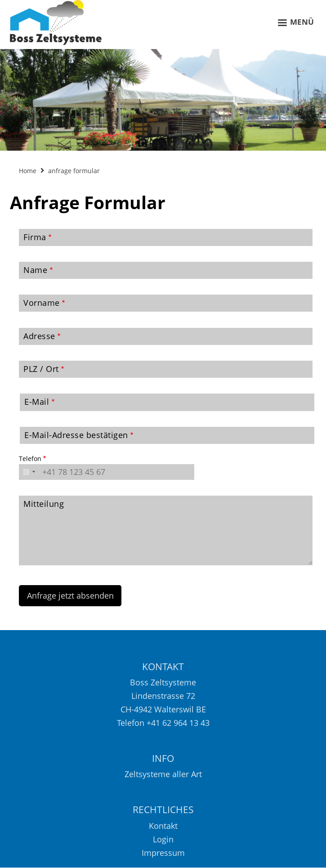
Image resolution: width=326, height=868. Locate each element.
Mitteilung (44, 504)
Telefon (30, 459)
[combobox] (29, 472)
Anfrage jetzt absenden (70, 595)
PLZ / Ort (41, 369)
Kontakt (163, 826)
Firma (35, 237)
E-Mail (37, 402)
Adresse (39, 336)
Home (28, 171)
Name (35, 270)
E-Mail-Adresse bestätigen (76, 435)
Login (163, 839)
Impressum (163, 853)
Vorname (42, 303)
